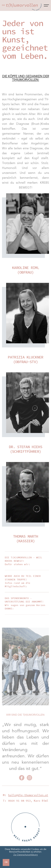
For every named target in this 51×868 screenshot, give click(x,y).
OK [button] (6, 862)
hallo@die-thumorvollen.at (28, 795)
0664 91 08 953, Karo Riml (28, 801)
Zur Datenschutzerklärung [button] (26, 855)
